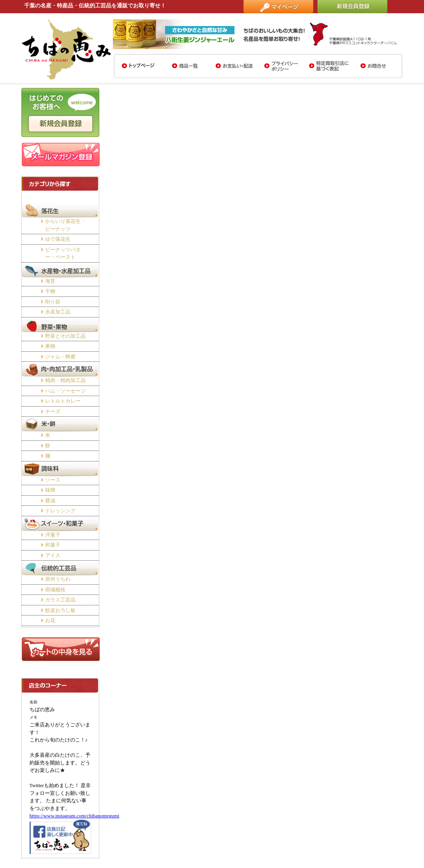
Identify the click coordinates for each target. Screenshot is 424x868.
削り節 (53, 302)
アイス (53, 555)
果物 (50, 346)
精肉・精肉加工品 (65, 380)
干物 (50, 291)
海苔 (50, 281)
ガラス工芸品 (60, 600)
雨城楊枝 (55, 590)
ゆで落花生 (58, 239)
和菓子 (53, 545)
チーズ (53, 411)
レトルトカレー (63, 401)
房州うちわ (58, 579)
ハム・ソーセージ (65, 391)
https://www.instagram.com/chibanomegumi (75, 816)
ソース (53, 480)
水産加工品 (58, 312)
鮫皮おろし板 (60, 610)
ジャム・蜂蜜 (60, 357)
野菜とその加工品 (65, 336)
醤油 (50, 501)
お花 (50, 620)
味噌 (50, 490)
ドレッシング (60, 511)
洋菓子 (53, 535)
